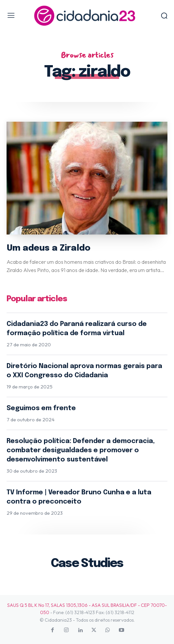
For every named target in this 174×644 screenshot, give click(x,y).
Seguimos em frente (41, 408)
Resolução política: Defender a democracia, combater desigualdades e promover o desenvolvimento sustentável (81, 450)
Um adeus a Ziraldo (48, 248)
